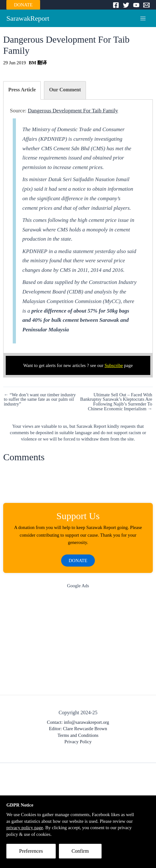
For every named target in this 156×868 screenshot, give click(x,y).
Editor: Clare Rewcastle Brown (78, 729)
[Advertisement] (78, 643)
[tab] (22, 90)
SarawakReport (28, 18)
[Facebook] (116, 5)
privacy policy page (25, 828)
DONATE (23, 5)
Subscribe (114, 365)
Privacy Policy (78, 742)
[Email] (146, 5)
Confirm (80, 851)
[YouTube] (136, 5)
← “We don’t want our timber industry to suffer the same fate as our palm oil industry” (40, 399)
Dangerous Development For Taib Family (73, 111)
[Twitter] (126, 5)
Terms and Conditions (78, 735)
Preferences (31, 851)
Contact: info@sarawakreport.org (78, 722)
